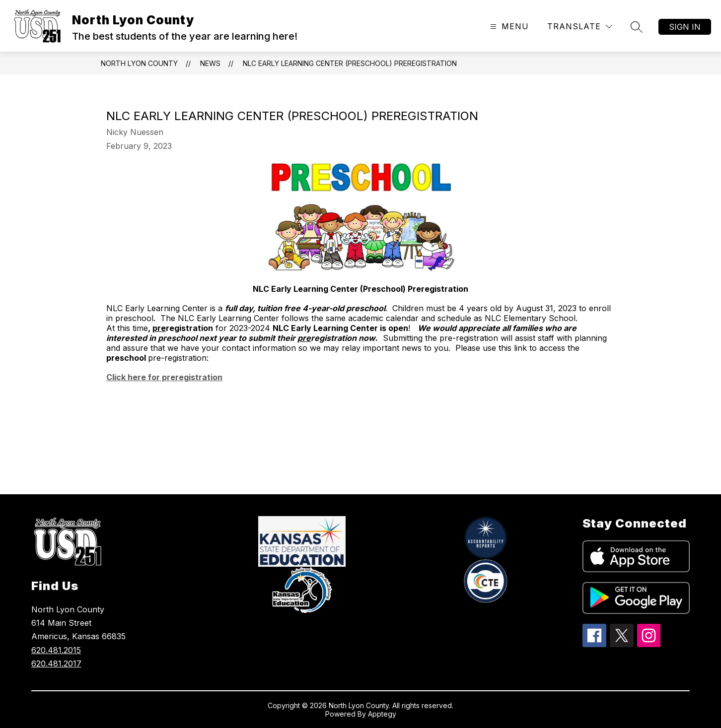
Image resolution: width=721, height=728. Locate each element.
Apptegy (382, 714)
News (210, 63)
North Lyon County (139, 63)
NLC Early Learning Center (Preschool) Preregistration (350, 63)
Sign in (685, 27)
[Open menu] (508, 27)
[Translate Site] (580, 27)
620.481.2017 (56, 663)
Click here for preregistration (164, 377)
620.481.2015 (56, 650)
